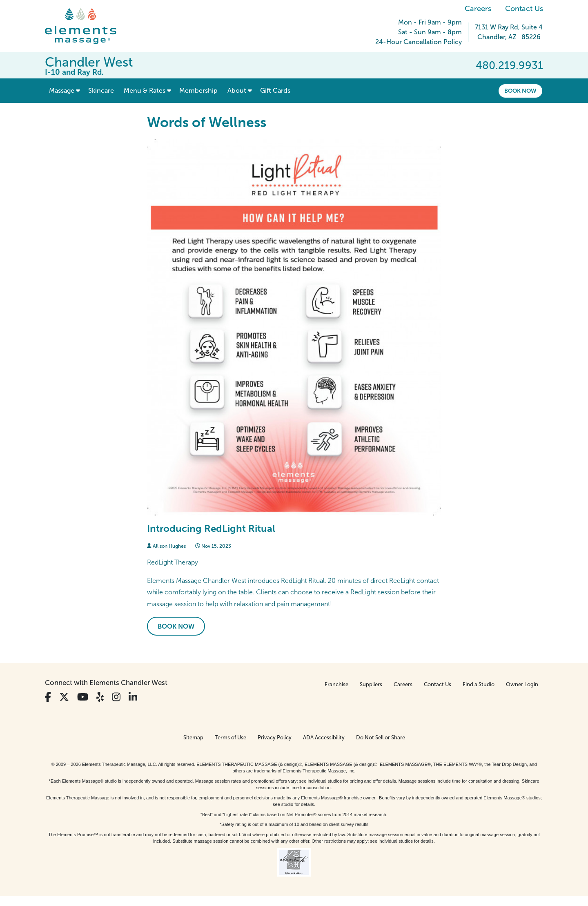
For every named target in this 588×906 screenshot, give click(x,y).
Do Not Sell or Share (381, 738)
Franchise (336, 684)
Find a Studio (479, 684)
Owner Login (522, 684)
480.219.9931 (509, 65)
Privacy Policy (275, 738)
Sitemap (193, 738)
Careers (478, 9)
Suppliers (371, 684)
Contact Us (524, 9)
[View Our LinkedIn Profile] (133, 697)
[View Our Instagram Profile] (116, 697)
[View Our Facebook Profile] (48, 697)
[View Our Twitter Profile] (64, 697)
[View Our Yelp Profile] (100, 697)
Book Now (520, 91)
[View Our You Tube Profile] (83, 697)
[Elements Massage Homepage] (87, 26)
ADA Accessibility (324, 738)
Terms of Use (231, 738)
